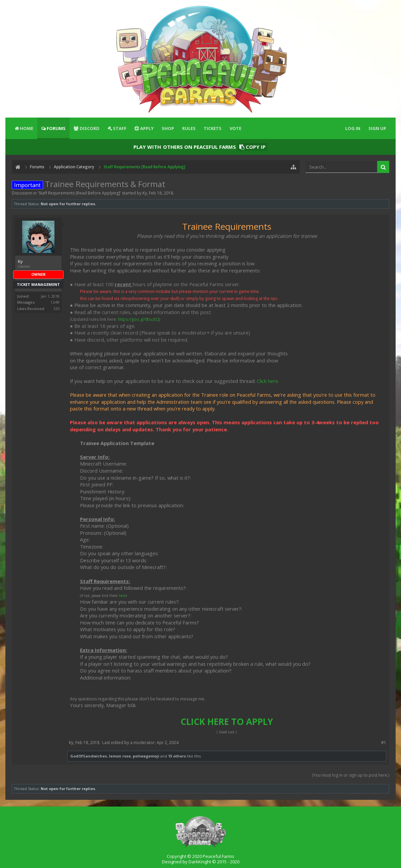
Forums (56, 128)
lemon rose (120, 756)
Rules (189, 128)
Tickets (213, 128)
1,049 (55, 302)
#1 (384, 743)
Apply (147, 128)
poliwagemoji (146, 756)
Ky (145, 193)
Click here (267, 381)
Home (27, 128)
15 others (177, 756)
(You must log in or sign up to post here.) (351, 775)
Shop (168, 128)
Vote (235, 128)
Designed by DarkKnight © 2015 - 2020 (201, 862)
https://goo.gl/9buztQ (138, 319)
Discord (90, 128)
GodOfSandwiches (89, 756)
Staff (120, 128)
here (122, 596)
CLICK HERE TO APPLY (227, 722)
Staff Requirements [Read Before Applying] (79, 193)
